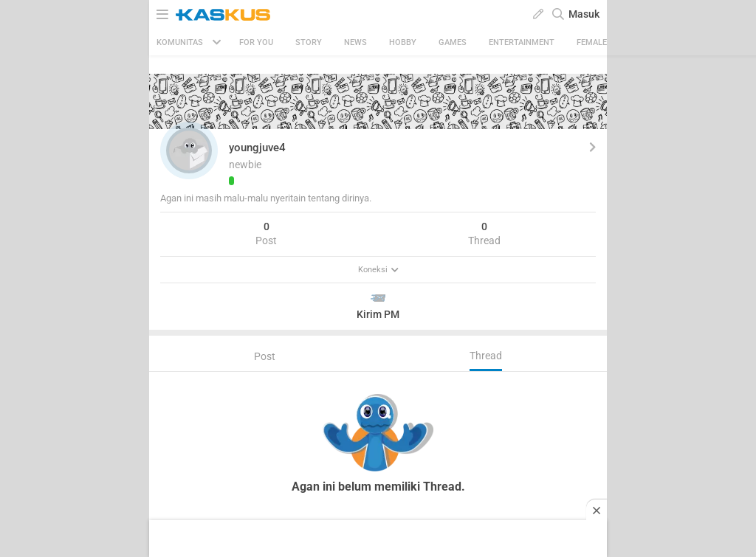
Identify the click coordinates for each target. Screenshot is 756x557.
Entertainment (522, 42)
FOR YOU (256, 42)
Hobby (403, 42)
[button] (189, 151)
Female (592, 42)
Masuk (584, 14)
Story (309, 42)
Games (453, 42)
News (355, 42)
